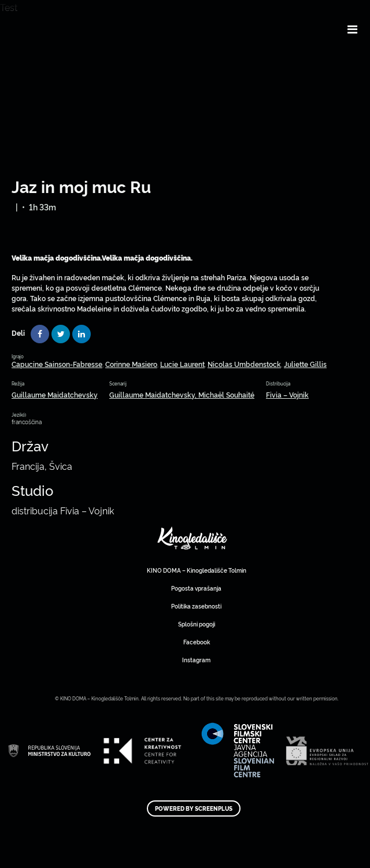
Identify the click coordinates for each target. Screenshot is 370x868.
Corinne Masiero (131, 364)
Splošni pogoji (197, 624)
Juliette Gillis (305, 364)
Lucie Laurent (182, 364)
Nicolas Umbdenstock (244, 364)
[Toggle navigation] (352, 29)
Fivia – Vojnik (287, 394)
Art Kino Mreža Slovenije (193, 538)
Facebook (197, 642)
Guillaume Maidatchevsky (55, 394)
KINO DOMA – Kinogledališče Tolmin (197, 570)
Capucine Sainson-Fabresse (57, 364)
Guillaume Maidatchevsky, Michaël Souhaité (182, 394)
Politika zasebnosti (196, 606)
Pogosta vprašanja (196, 588)
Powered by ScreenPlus (194, 808)
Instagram (196, 660)
